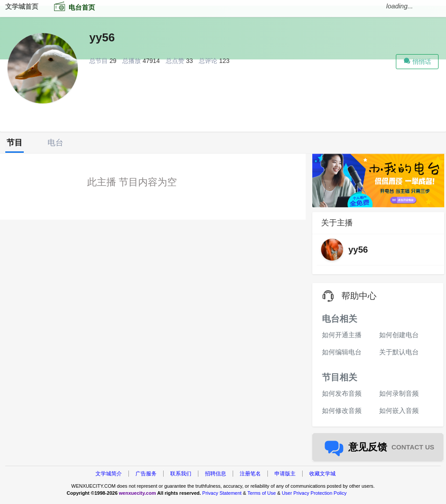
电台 (55, 143)
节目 (15, 143)
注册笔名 (250, 474)
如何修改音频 (342, 410)
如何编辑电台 (342, 352)
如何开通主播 (342, 335)
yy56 (102, 37)
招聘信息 (216, 474)
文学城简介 (109, 474)
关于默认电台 (399, 352)
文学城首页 (22, 6)
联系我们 (181, 474)
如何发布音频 (342, 393)
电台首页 (73, 6)
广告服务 (146, 474)
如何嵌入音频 (399, 410)
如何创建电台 (399, 335)
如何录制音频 (399, 393)
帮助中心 (359, 296)
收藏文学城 (322, 474)
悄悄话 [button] (417, 61)
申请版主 (285, 474)
